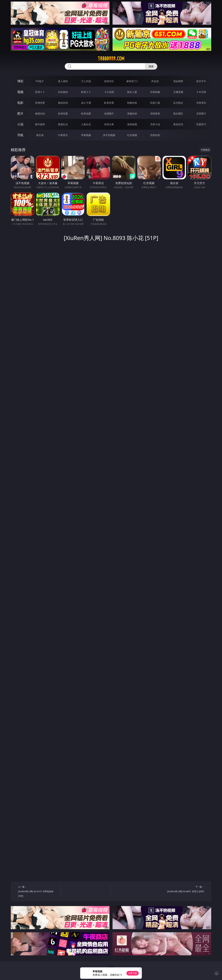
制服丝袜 (132, 103)
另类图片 (201, 114)
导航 (20, 135)
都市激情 (40, 124)
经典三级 (155, 103)
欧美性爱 (109, 103)
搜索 (151, 66)
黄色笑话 (178, 124)
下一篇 (184, 890)
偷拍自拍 (63, 103)
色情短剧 (155, 135)
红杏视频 (132, 135)
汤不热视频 (109, 135)
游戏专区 (109, 81)
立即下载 (133, 973)
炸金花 (155, 81)
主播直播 (178, 92)
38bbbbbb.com (111, 59)
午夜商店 (63, 135)
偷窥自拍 (40, 114)
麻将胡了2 (132, 81)
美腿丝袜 (132, 114)
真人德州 (63, 81)
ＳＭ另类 (201, 92)
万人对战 (86, 81)
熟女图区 (178, 114)
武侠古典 (109, 124)
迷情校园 (132, 124)
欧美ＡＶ (86, 92)
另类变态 (201, 103)
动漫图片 (109, 114)
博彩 (20, 81)
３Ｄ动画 (109, 92)
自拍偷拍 (63, 92)
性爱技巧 (201, 124)
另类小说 (155, 124)
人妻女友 (86, 124)
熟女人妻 (132, 92)
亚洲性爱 (40, 103)
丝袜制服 (155, 92)
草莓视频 (86, 135)
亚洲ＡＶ (40, 92)
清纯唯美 (155, 114)
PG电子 (40, 81)
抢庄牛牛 (201, 81)
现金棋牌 (178, 81)
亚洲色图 (63, 114)
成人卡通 (86, 103)
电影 (20, 103)
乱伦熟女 (178, 103)
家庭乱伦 (63, 124)
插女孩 (40, 135)
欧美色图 (86, 114)
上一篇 (38, 892)
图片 (20, 113)
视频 (20, 92)
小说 (20, 124)
